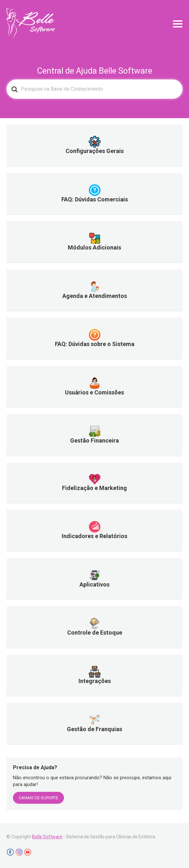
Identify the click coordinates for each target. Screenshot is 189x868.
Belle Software (47, 837)
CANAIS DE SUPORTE (38, 798)
